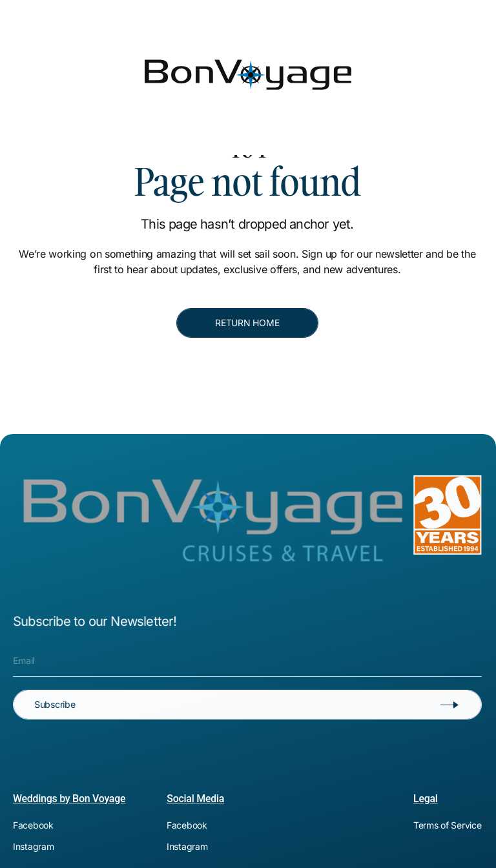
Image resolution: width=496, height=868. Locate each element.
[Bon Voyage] (61, 44)
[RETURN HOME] (247, 323)
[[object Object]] (327, 10)
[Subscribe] (248, 705)
